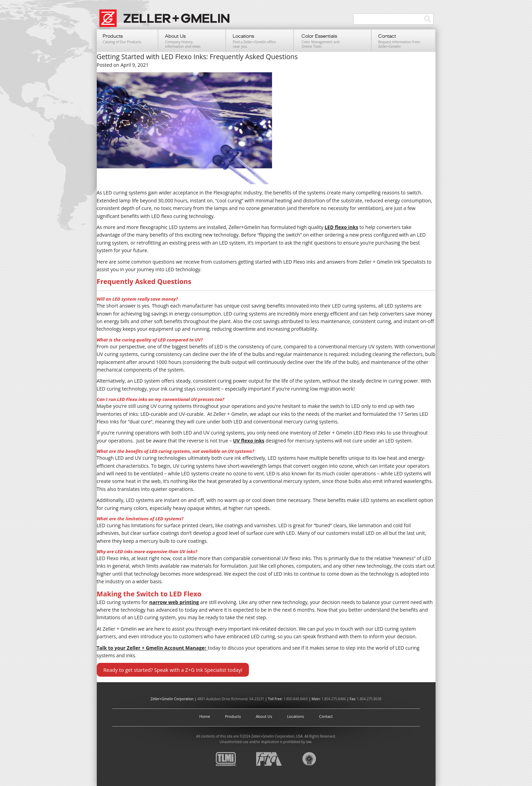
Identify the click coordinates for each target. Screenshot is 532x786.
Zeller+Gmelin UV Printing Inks (168, 22)
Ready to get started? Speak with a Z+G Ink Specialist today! (173, 670)
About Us (264, 716)
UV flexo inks (249, 441)
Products (233, 716)
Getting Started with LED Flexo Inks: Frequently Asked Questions (197, 57)
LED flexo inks (341, 227)
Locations (296, 716)
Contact (326, 716)
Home (205, 716)
